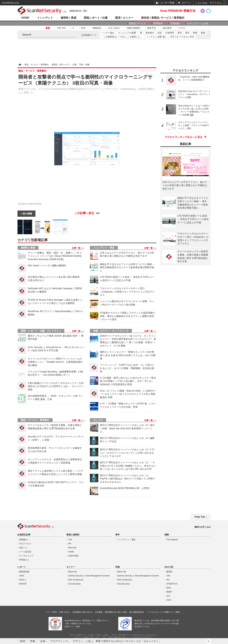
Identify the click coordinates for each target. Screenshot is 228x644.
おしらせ (98, 420)
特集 (118, 567)
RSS (83, 28)
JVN (70, 540)
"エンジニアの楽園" (127, 33)
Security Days (74, 584)
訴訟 (160, 33)
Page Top (200, 517)
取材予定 (152, 28)
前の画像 (27, 214)
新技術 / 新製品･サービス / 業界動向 (163, 18)
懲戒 (195, 33)
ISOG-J (23, 580)
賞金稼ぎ (150, 33)
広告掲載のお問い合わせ (82, 612)
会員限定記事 (24, 535)
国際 (167, 535)
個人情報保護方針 (137, 612)
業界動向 (158, 23)
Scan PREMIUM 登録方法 (178, 11)
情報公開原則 (134, 28)
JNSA (22, 576)
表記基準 (167, 28)
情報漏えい (24, 540)
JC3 (168, 596)
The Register (172, 540)
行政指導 (170, 33)
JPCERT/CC (172, 584)
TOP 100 (61, 28)
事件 (118, 535)
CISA (169, 600)
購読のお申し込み (203, 527)
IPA (70, 544)
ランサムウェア (26, 556)
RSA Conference (76, 580)
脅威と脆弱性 (73, 535)
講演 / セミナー (124, 18)
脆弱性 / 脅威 (68, 18)
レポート (22, 567)
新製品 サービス (138, 23)
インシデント (45, 18)
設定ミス (23, 548)
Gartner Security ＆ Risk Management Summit (89, 576)
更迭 (180, 33)
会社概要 (99, 612)
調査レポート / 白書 (96, 18)
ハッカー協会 (108, 33)
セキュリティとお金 (198, 23)
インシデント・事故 (104, 248)
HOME (25, 18)
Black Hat (72, 572)
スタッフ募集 (174, 612)
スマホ (182, 28)
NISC (169, 588)
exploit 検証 (73, 556)
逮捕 (203, 33)
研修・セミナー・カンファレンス (111, 331)
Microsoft (72, 548)
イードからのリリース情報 (158, 612)
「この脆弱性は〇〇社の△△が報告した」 (122, 37)
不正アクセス (25, 544)
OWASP (23, 584)
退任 (187, 33)
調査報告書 (24, 572)
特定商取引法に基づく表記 (116, 612)
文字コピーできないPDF (182, 37)
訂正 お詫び (114, 28)
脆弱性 (169, 572)
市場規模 (175, 23)
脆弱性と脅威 (28, 248)
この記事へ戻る (87, 213)
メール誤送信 (25, 552)
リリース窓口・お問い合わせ (58, 612)
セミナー (71, 567)
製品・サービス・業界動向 (35, 420)
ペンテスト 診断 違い (156, 37)
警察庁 (169, 592)
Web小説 (169, 567)
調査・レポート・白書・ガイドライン (41, 331)
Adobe (71, 552)
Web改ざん (24, 560)
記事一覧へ (78, 248)
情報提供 (97, 28)
